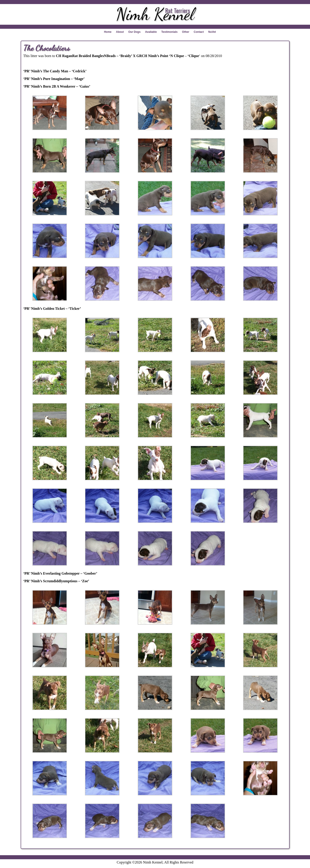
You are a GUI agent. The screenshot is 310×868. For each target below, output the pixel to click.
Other (186, 32)
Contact (199, 32)
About (120, 32)
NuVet (212, 32)
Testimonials (169, 32)
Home (108, 32)
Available (151, 32)
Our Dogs (134, 32)
